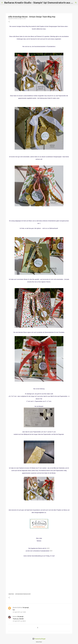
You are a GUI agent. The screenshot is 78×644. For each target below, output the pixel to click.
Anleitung (11, 594)
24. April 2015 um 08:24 (19, 621)
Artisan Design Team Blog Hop (23, 594)
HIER (48, 548)
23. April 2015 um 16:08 (19, 612)
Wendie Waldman (18, 607)
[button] (9, 22)
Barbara (15, 616)
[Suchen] (76, 3)
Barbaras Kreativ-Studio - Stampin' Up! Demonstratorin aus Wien (40, 3)
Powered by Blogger (39, 639)
